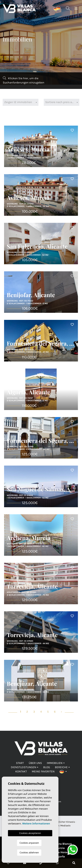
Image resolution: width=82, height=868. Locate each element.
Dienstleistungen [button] (23, 767)
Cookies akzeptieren (30, 833)
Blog (47, 767)
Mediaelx (66, 826)
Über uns (35, 763)
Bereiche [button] (61, 767)
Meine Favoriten (43, 772)
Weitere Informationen (36, 824)
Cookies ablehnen (29, 852)
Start (20, 763)
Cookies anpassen (29, 843)
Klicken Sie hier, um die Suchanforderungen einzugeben (24, 80)
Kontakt (21, 772)
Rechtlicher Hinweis (64, 822)
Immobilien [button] (55, 763)
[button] (63, 772)
